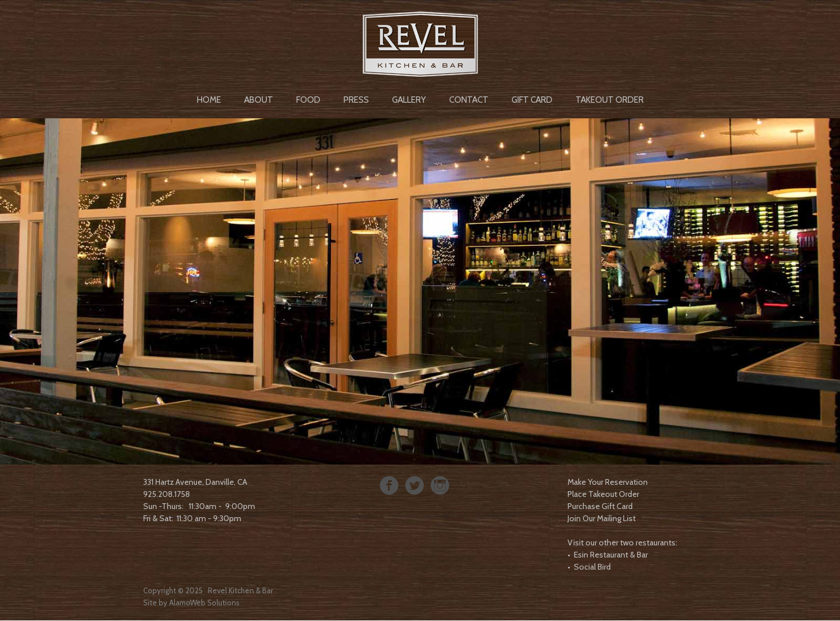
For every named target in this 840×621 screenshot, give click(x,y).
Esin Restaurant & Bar (611, 555)
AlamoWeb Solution (203, 603)
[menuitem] (209, 99)
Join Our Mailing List (602, 518)
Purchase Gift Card (600, 506)
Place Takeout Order (603, 494)
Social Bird (592, 567)
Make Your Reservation (608, 482)
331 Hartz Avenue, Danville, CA (195, 482)
